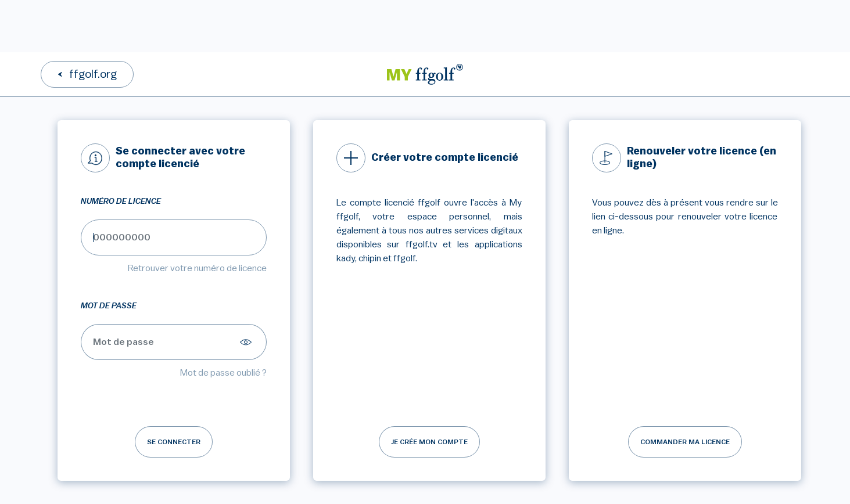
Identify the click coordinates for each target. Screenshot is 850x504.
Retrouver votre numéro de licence (197, 268)
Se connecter (174, 442)
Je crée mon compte (429, 442)
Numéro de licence (121, 201)
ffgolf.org (93, 74)
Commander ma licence (685, 442)
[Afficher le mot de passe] (248, 342)
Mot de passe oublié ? (223, 373)
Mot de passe (109, 306)
